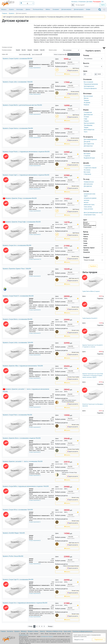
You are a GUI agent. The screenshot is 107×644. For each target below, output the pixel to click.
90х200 (18, 50)
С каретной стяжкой (90, 168)
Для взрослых (88, 146)
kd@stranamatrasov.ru (24, 635)
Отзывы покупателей (35, 68)
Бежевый (90, 224)
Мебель (48, 9)
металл (86, 202)
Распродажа (97, 2)
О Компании (82, 2)
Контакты (74, 2)
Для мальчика (88, 184)
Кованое (86, 105)
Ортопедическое (89, 86)
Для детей (87, 142)
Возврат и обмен (33, 631)
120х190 (42, 50)
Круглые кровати (89, 123)
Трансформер (88, 125)
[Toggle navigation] (100, 10)
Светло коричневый (90, 225)
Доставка (89, 2)
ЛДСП (86, 196)
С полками (87, 166)
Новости (42, 631)
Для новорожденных (90, 139)
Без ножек (87, 172)
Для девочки (88, 186)
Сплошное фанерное (90, 88)
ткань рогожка (88, 209)
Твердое (86, 100)
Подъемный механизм (91, 84)
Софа (85, 119)
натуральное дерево (90, 198)
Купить (67, 74)
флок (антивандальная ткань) (93, 213)
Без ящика (87, 154)
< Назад (30, 626)
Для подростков (89, 144)
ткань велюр (88, 207)
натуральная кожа (89, 194)
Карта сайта (67, 631)
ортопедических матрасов (47, 637)
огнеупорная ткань (90, 215)
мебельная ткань (89, 205)
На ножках (87, 170)
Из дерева (87, 103)
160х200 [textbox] (70, 86)
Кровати (11, 9)
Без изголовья (88, 96)
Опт (103, 2)
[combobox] (73, 62)
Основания (56, 9)
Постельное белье (38, 9)
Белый (90, 222)
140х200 (30, 50)
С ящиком (87, 156)
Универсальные (89, 182)
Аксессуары (20, 9)
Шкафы (88, 9)
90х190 (24, 50)
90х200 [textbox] (70, 109)
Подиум (86, 121)
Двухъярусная (88, 115)
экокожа (86, 200)
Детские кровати (79, 9)
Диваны (28, 9)
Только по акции (89, 260)
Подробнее (100, 298)
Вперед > (51, 626)
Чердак (86, 127)
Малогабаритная (89, 130)
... (46, 626)
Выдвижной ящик (89, 158)
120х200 (36, 50)
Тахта (86, 132)
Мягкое (86, 98)
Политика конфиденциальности (82, 631)
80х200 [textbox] (70, 62)
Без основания (88, 82)
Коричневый (90, 227)
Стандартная (88, 112)
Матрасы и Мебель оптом (54, 631)
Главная (3, 631)
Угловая (86, 117)
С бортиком (87, 174)
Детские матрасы (66, 9)
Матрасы (4, 9)
